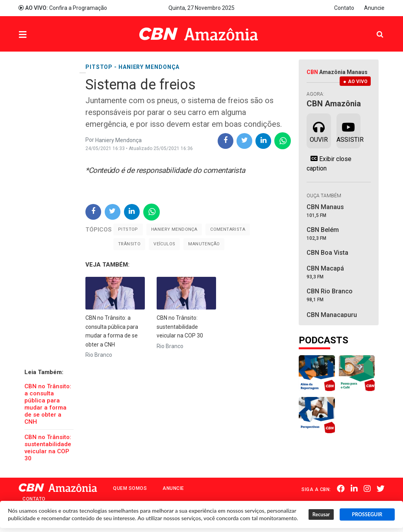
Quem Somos (130, 488)
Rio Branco (99, 355)
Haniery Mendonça (174, 229)
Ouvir (319, 130)
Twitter (381, 489)
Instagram (367, 489)
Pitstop (128, 229)
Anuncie (374, 8)
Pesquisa (374, 28)
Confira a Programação (63, 8)
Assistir (348, 130)
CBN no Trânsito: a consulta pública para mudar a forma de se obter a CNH (48, 404)
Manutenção (204, 244)
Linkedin (354, 489)
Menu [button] (39, 35)
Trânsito (129, 244)
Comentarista (228, 229)
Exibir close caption (329, 163)
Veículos (164, 244)
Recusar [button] (321, 514)
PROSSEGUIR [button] (367, 514)
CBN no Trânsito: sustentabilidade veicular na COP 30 (48, 448)
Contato (344, 8)
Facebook (341, 489)
